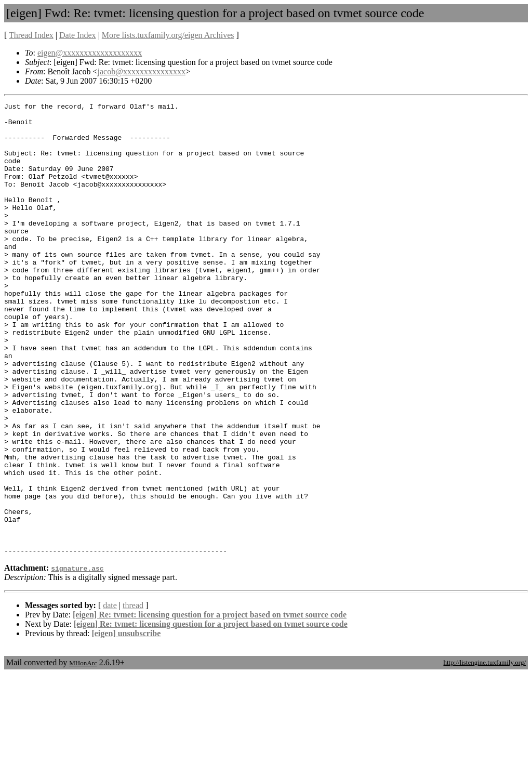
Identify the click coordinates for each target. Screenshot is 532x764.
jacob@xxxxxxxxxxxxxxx (142, 71)
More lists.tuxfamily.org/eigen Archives (168, 35)
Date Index (78, 35)
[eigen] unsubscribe (126, 724)
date (110, 696)
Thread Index (31, 35)
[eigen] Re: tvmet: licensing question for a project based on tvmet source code (210, 705)
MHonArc (83, 753)
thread (133, 696)
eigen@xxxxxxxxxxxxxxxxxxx (90, 53)
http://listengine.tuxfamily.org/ (484, 753)
